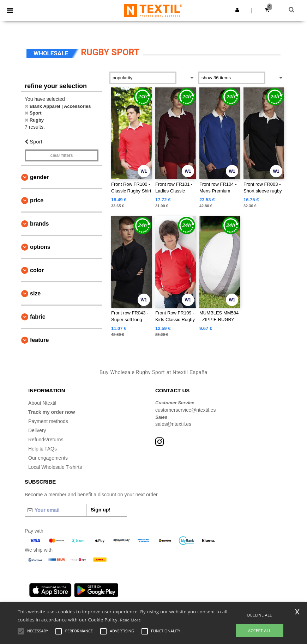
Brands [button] (39, 224)
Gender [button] (39, 177)
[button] (237, 10)
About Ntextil (42, 403)
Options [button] (40, 247)
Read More (130, 620)
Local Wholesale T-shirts (55, 467)
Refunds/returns (46, 440)
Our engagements (48, 458)
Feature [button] (39, 340)
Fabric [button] (38, 317)
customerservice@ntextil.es (185, 410)
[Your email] (55, 510)
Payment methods (48, 421)
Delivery (37, 430)
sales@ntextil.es (173, 424)
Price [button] (37, 200)
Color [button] (37, 270)
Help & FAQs (43, 449)
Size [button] (35, 293)
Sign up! (101, 510)
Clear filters (61, 155)
